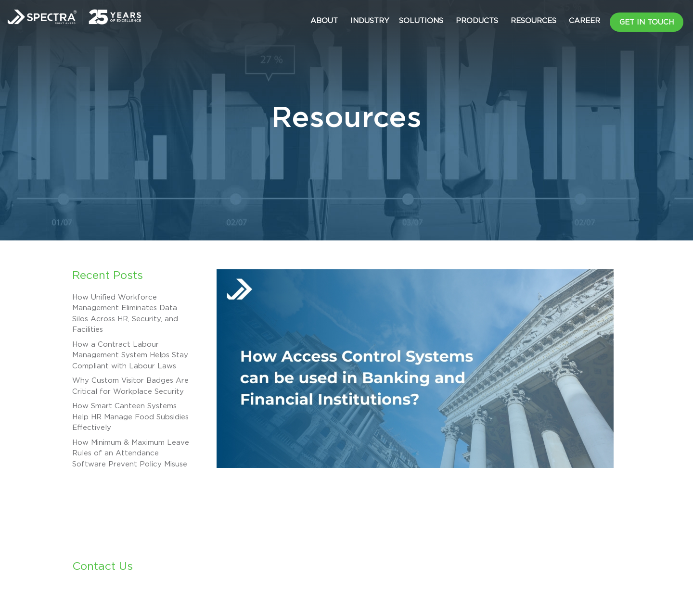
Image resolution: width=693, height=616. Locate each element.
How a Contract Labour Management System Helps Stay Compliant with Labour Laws (130, 355)
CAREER (584, 21)
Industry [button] (370, 21)
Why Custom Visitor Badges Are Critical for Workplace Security (130, 386)
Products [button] (477, 21)
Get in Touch (647, 22)
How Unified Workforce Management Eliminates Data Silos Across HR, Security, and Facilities (125, 314)
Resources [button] (533, 21)
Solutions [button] (421, 21)
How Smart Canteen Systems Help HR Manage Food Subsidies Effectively (130, 417)
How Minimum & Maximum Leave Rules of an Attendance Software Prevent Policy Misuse (131, 453)
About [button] (324, 21)
